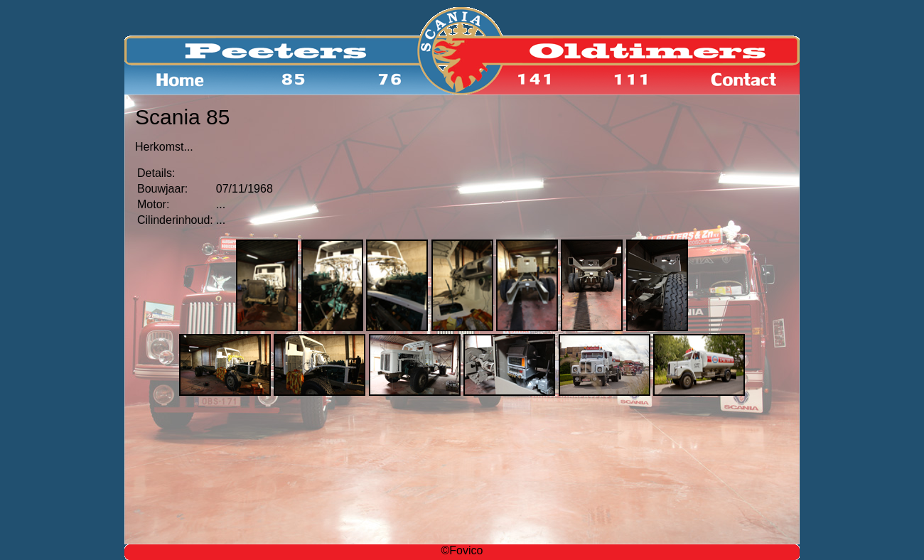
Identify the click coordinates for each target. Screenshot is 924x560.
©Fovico (462, 550)
